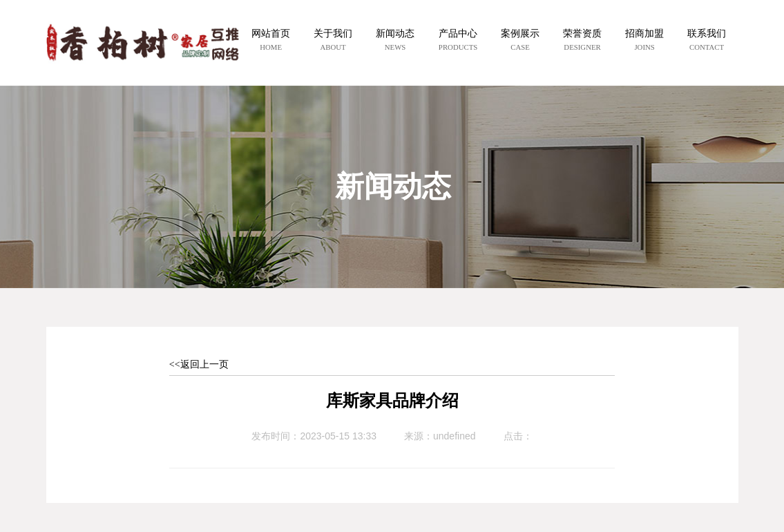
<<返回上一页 (199, 364)
